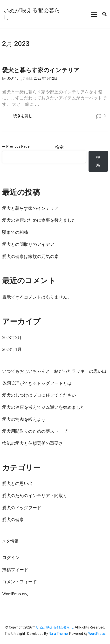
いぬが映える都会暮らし (55, 627)
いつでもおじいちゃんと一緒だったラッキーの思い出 (54, 371)
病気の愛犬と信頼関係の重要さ (33, 443)
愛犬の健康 (13, 520)
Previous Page (16, 146)
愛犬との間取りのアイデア (28, 244)
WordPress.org (15, 594)
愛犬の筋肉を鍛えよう (24, 419)
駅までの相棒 (15, 232)
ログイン (11, 558)
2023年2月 (12, 338)
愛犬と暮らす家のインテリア (41, 70)
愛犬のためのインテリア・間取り (35, 496)
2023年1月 (12, 349)
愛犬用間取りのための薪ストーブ (35, 431)
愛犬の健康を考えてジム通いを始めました (43, 407)
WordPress (97, 634)
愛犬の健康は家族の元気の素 (30, 257)
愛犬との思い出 (17, 484)
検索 (59, 147)
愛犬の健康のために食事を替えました (39, 220)
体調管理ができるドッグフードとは (37, 383)
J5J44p (13, 78)
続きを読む (23, 116)
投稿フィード (15, 570)
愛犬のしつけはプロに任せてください (39, 395)
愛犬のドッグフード (22, 508)
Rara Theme (58, 634)
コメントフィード (20, 582)
